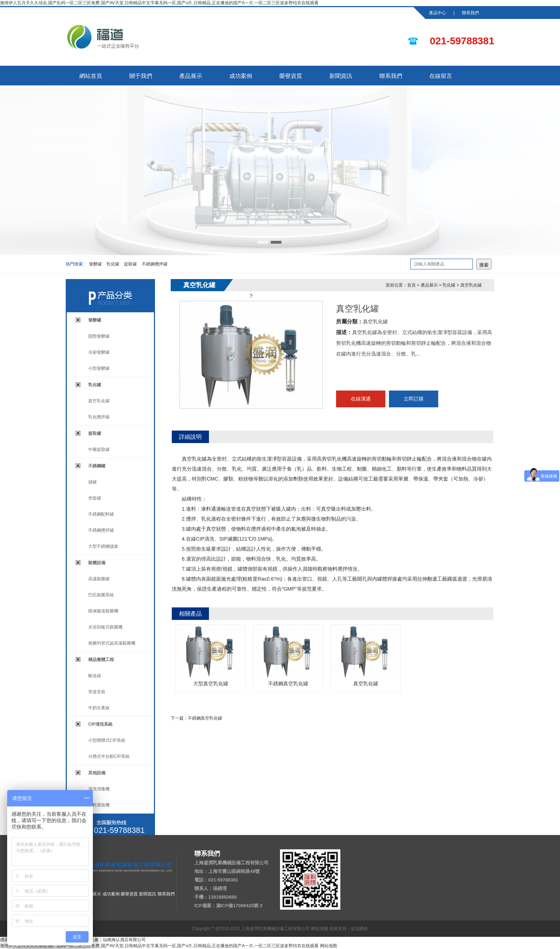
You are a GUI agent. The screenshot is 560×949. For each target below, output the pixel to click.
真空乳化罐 (99, 401)
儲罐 (92, 482)
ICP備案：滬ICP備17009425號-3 (228, 906)
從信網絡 (359, 929)
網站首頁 (91, 76)
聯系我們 (470, 13)
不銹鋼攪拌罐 (155, 264)
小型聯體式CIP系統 (107, 740)
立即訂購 (414, 399)
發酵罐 (95, 264)
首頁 (411, 285)
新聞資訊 (341, 76)
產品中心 (437, 13)
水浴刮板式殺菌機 (105, 627)
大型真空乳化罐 (211, 655)
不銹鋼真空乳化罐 (288, 655)
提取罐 (130, 264)
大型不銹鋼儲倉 (103, 546)
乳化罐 (113, 264)
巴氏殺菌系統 (101, 595)
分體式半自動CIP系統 (109, 756)
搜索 (484, 265)
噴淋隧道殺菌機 (103, 611)
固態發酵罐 (99, 336)
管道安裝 (97, 692)
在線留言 (441, 76)
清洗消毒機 (99, 789)
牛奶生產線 (99, 708)
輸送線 (95, 676)
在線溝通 (361, 399)
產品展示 (191, 76)
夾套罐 (95, 498)
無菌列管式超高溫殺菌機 (112, 643)
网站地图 (329, 946)
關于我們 (141, 76)
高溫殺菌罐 (99, 579)
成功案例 (241, 76)
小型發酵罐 (99, 368)
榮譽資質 (291, 76)
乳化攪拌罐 (99, 417)
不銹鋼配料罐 (101, 514)
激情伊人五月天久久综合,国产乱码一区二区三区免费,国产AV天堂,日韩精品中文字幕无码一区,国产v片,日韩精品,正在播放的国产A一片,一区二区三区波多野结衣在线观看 (159, 3)
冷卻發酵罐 (99, 352)
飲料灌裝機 (99, 805)
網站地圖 (320, 929)
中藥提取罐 (99, 449)
